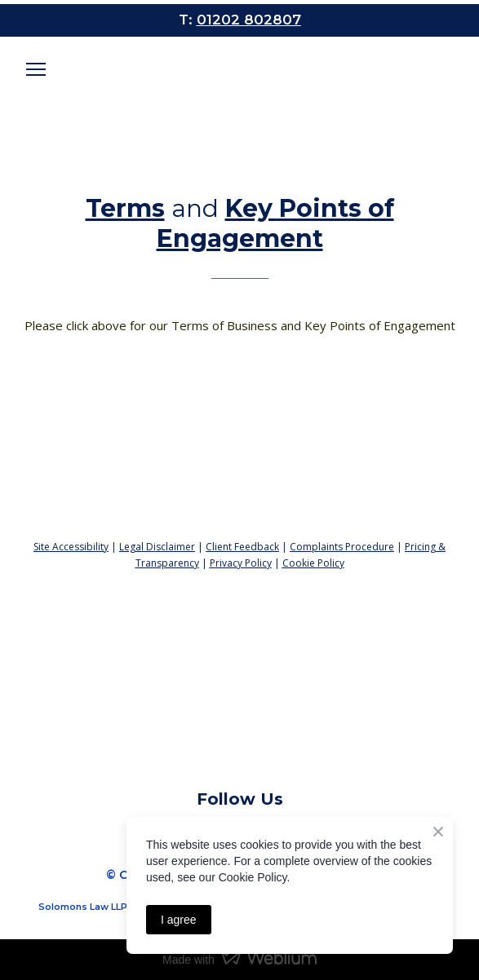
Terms (125, 208)
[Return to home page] (240, 470)
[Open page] (239, 78)
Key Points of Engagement (275, 224)
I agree (179, 920)
